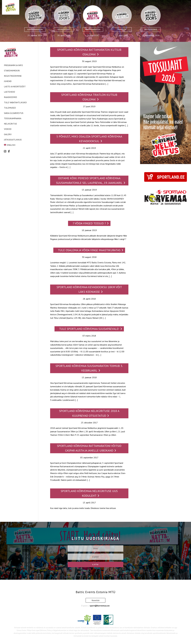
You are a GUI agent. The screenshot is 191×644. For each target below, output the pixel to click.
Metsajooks (151, 29)
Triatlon (122, 29)
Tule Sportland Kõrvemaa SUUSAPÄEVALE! (89, 329)
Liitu (95, 564)
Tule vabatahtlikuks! (15, 102)
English (11, 145)
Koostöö (96, 600)
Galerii (8, 134)
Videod (8, 129)
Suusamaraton (35, 29)
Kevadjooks (64, 29)
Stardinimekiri (12, 71)
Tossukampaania (13, 118)
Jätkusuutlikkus (13, 140)
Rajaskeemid (10, 97)
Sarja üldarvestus (14, 113)
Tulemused (10, 108)
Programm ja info (13, 65)
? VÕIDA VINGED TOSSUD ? (89, 223)
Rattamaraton (93, 29)
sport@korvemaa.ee (100, 606)
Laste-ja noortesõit (15, 86)
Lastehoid (9, 92)
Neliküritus (10, 124)
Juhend (8, 81)
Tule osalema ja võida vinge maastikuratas (89, 250)
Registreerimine (13, 76)
